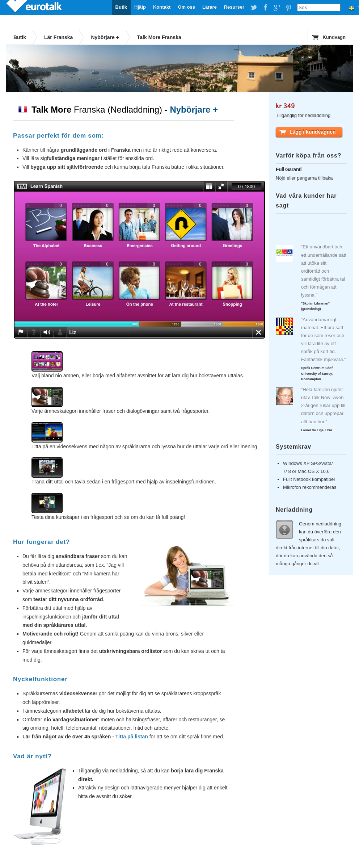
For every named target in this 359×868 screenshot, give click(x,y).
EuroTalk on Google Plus (277, 8)
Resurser (234, 7)
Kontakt (162, 7)
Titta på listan (132, 737)
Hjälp (140, 7)
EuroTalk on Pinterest (288, 8)
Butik (121, 7)
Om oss (186, 7)
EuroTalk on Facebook (265, 8)
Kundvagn (334, 37)
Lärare (210, 7)
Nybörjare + (105, 37)
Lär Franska (58, 37)
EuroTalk (35, 7)
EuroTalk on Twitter (254, 8)
